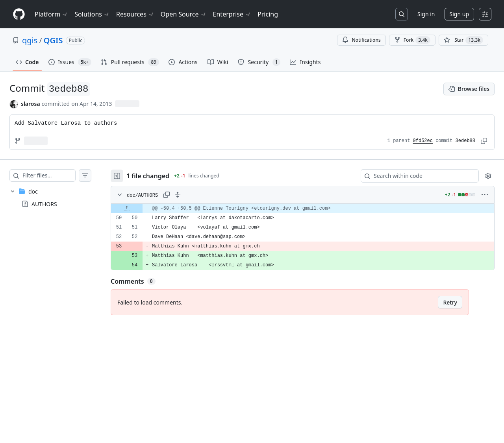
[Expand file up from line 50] (143, 209)
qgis (30, 40)
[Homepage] (19, 14)
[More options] (485, 195)
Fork (412, 40)
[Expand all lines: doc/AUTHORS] (193, 195)
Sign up (459, 14)
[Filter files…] (57, 175)
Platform (51, 14)
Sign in (426, 14)
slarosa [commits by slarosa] (31, 104)
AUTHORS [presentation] (44, 204)
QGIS (53, 40)
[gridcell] (310, 209)
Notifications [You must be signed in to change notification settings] (361, 40)
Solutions (92, 14)
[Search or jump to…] (402, 14)
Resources (135, 14)
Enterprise (232, 14)
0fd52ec (423, 141)
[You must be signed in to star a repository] (463, 40)
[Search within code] (416, 176)
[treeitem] (58, 198)
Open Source (184, 14)
